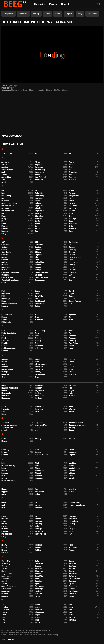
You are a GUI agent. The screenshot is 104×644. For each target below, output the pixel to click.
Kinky (4, 439)
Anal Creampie (7, 170)
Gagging (5, 359)
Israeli (71, 412)
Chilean (38, 252)
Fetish (4, 338)
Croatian (72, 272)
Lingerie (72, 455)
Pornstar (5, 529)
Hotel (71, 393)
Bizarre (72, 213)
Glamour (72, 364)
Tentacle (39, 610)
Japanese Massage (9, 425)
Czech (4, 282)
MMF (37, 463)
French (72, 346)
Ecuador (38, 315)
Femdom (72, 336)
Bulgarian (5, 231)
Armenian (73, 172)
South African (74, 579)
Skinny (38, 574)
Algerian (38, 165)
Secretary (39, 563)
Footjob (5, 346)
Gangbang (73, 359)
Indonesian (40, 407)
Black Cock (40, 216)
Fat (3, 336)
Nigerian (72, 489)
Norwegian (39, 492)
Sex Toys (72, 566)
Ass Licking (6, 177)
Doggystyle (6, 299)
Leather (38, 452)
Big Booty (73, 206)
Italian (4, 414)
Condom (5, 265)
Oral (3, 505)
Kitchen (72, 439)
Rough (4, 550)
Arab (3, 172)
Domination (73, 299)
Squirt (71, 584)
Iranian (4, 412)
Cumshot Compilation (10, 280)
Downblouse (40, 304)
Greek (71, 372)
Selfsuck (5, 566)
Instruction (6, 409)
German (38, 362)
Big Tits (57, 90)
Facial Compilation (9, 333)
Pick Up (36, 14)
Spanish (38, 581)
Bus (37, 231)
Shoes (4, 571)
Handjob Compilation (10, 388)
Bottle (4, 224)
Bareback (39, 198)
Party (80, 14)
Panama (5, 519)
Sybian (72, 596)
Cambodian (73, 242)
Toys (3, 620)
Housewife (6, 396)
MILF (3, 463)
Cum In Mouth (7, 277)
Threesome (40, 612)
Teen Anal (5, 610)
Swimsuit (73, 594)
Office (4, 503)
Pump (71, 534)
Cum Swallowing (42, 277)
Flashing (72, 341)
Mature (4, 471)
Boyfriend (73, 224)
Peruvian (39, 521)
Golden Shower (8, 369)
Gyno (37, 377)
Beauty (72, 201)
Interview (73, 409)
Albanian (5, 165)
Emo (37, 317)
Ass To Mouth (41, 177)
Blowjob (32, 90)
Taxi (70, 605)
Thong (4, 612)
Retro (71, 545)
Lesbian (5, 455)
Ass (70, 175)
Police (4, 526)
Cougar (38, 267)
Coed (71, 260)
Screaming (6, 563)
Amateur (5, 167)
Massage (39, 468)
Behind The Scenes (9, 203)
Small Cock (6, 576)
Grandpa (5, 372)
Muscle (72, 478)
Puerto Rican (7, 534)
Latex (37, 450)
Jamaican (5, 423)
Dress (71, 304)
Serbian (38, 566)
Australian (39, 180)
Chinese (72, 252)
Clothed (5, 260)
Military (72, 473)
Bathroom (5, 201)
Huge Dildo (40, 396)
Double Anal (40, 301)
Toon (3, 617)
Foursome (39, 346)
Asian (37, 175)
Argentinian (40, 172)
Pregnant (72, 529)
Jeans (38, 428)
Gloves (72, 367)
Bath (71, 198)
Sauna (71, 561)
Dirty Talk (39, 296)
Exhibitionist (6, 322)
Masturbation (74, 468)
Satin (37, 561)
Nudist (71, 492)
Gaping (4, 362)
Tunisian (72, 620)
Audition (72, 177)
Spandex (5, 581)
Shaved (4, 569)
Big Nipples (40, 211)
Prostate (5, 531)
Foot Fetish (92, 14)
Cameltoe (5, 245)
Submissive (73, 591)
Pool (71, 526)
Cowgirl (38, 270)
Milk (3, 476)
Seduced (72, 563)
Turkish (5, 622)
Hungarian (6, 398)
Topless (38, 617)
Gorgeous (39, 369)
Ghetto (72, 362)
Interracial (39, 409)
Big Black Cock (7, 206)
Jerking (72, 428)
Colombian (39, 262)
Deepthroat (6, 293)
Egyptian (72, 315)
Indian (4, 407)
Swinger (5, 596)
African (38, 162)
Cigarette (39, 255)
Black (4, 216)
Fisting (38, 341)
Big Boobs (39, 206)
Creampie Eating (42, 272)
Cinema (72, 255)
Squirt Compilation (9, 586)
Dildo (4, 296)
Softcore (72, 576)
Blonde (72, 216)
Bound (38, 224)
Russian (5, 553)
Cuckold (38, 275)
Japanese (39, 423)
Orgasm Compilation (77, 505)
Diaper (71, 293)
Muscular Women (8, 481)
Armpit (4, 175)
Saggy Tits (6, 561)
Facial (58, 14)
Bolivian (38, 218)
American (39, 167)
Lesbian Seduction (43, 455)
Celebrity (39, 250)
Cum (71, 275)
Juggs (71, 430)
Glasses (5, 367)
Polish (38, 526)
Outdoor (38, 508)
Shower (72, 571)
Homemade (6, 393)
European (39, 320)
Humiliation (73, 396)
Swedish (39, 594)
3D (36, 154)
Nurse (4, 494)
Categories (40, 4)
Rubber (38, 550)
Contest (38, 265)
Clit (36, 257)
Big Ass (49, 90)
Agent (71, 162)
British (71, 226)
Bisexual (39, 213)
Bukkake (72, 229)
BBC (3, 191)
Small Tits (39, 576)
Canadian (39, 245)
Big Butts (5, 208)
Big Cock (72, 208)
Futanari (5, 351)
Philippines (73, 521)
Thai (71, 610)
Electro (4, 317)
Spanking (73, 581)
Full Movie (39, 348)
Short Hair (39, 571)
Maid (37, 466)
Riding (4, 547)
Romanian (73, 547)
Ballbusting (40, 196)
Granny (38, 372)
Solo (37, 579)
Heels (71, 388)
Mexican (15, 90)
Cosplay (72, 265)
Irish (37, 412)
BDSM (71, 191)
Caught (4, 250)
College (5, 262)
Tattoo (38, 605)
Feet (37, 336)
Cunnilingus (40, 280)
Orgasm (69, 14)
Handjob (72, 385)
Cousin (4, 270)
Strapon (72, 589)
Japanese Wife (7, 428)
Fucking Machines (9, 348)
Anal (71, 167)
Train (37, 620)
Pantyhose (23, 14)
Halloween (39, 385)
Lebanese (73, 452)
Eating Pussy (7, 315)
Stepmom (66, 90)
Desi (37, 293)
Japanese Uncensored (78, 425)
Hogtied (72, 390)
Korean (4, 441)
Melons (72, 471)
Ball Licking (6, 196)
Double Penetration (9, 304)
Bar (3, 198)
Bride (37, 226)
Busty (4, 234)
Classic (4, 257)
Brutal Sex (39, 229)
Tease (38, 607)
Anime (71, 170)
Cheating (72, 250)
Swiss (38, 596)
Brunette (41, 90)
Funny (71, 348)
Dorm (4, 301)
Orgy (3, 508)
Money (4, 478)
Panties (38, 519)
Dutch (38, 306)
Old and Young (75, 503)
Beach (38, 201)
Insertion (72, 407)
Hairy (4, 385)
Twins (38, 622)
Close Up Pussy (75, 257)
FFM (3, 331)
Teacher (5, 607)
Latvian (4, 452)
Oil (36, 503)
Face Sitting (40, 331)
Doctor (72, 296)
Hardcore (24, 90)
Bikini (4, 213)
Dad (3, 291)
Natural (4, 489)
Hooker (38, 393)
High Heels (40, 390)
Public (71, 531)
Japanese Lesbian (76, 423)
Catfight (72, 247)
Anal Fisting (40, 170)
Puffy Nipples (41, 534)
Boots (37, 221)
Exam (71, 320)
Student (38, 591)
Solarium (5, 579)
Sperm (4, 584)
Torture (72, 617)
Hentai (4, 390)
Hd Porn (11, 640)
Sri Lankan (39, 586)
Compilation (9, 14)
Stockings (39, 589)
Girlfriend (5, 364)
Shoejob (72, 569)
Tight (4, 615)
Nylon (37, 494)
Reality (4, 545)
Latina (71, 450)
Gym (3, 377)
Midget (38, 473)
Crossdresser (7, 275)
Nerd (37, 489)
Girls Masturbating (43, 364)
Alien (71, 165)
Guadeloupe (40, 374)
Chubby (5, 255)
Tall (3, 605)
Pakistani (73, 516)
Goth (71, 369)
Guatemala (73, 374)
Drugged (5, 306)
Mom (71, 476)
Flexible (5, 343)
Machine (72, 463)
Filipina (38, 338)
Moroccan (39, 478)
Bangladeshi (74, 196)
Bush (71, 231)
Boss (71, 221)
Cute (71, 280)
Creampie (73, 270)
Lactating (5, 450)
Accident (5, 162)
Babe (3, 193)
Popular (53, 4)
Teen (71, 607)
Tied (71, 612)
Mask (4, 468)
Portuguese (40, 529)
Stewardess (6, 589)
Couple (72, 267)
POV (37, 516)
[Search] (99, 4)
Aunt (3, 180)
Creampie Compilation (10, 272)
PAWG (4, 516)
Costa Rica (6, 267)
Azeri (4, 182)
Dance (38, 291)
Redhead (39, 545)
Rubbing (72, 550)
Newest (65, 4)
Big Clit (38, 208)
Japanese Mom (41, 425)
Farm (37, 333)
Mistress (39, 476)
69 (70, 154)
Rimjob (38, 547)
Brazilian (5, 226)
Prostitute (39, 531)
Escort (4, 320)
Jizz (37, 430)
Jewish (4, 430)
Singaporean (7, 574)
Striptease (6, 591)
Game (37, 359)
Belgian (38, 203)
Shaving (38, 569)
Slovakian (73, 574)
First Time (6, 341)
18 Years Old (7, 154)
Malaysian (73, 466)
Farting (72, 333)
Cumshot (72, 277)
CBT (3, 242)
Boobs (4, 221)
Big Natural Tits (8, 211)
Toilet (71, 615)
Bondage (72, 218)
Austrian (72, 180)
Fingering (73, 338)
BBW (37, 191)
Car (70, 245)
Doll (37, 299)
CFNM (47, 14)
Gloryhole (39, 367)
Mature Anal (40, 471)
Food (37, 343)
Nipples (5, 492)
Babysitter (39, 193)
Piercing (38, 524)
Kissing (38, 439)
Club (37, 260)
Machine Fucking (8, 466)
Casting (38, 247)
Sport (37, 584)
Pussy (4, 536)
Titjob (37, 615)
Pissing (72, 524)
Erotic (71, 317)
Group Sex (6, 374)
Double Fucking (75, 301)
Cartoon (5, 247)
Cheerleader (6, 252)
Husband (39, 398)
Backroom (73, 193)
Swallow (5, 594)
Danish (72, 291)
